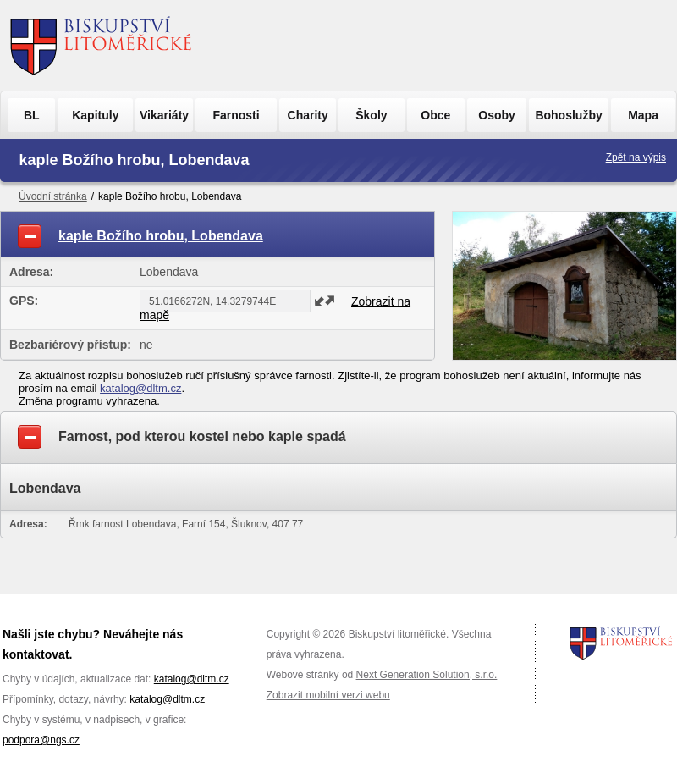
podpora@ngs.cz (41, 740)
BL (32, 115)
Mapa (643, 115)
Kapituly (95, 115)
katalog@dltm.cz (140, 388)
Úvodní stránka (53, 196)
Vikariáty (164, 115)
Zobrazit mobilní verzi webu (328, 695)
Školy (371, 115)
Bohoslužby (568, 115)
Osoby (497, 115)
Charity (308, 115)
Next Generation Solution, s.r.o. (427, 675)
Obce (435, 115)
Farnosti (236, 115)
